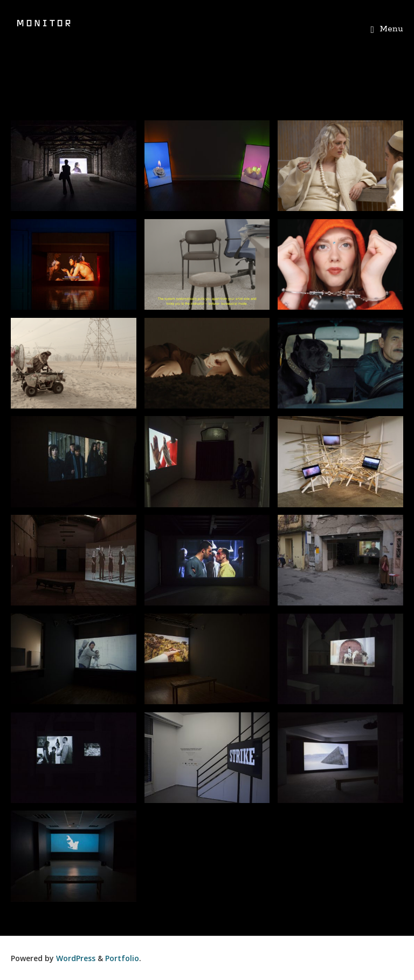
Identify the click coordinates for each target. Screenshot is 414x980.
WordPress (76, 958)
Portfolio (122, 958)
